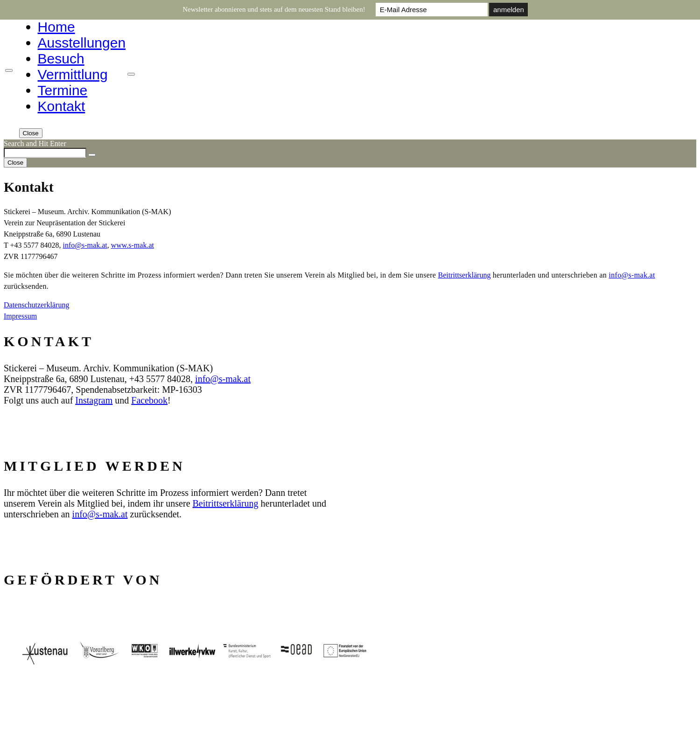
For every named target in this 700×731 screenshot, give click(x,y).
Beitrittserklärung (465, 275)
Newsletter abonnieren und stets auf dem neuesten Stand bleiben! (274, 9)
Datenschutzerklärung (36, 305)
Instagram (94, 400)
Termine (63, 90)
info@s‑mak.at (85, 245)
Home (56, 27)
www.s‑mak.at (133, 245)
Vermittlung (73, 74)
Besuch (61, 59)
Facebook (149, 400)
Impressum (20, 316)
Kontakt (62, 106)
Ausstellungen (82, 43)
